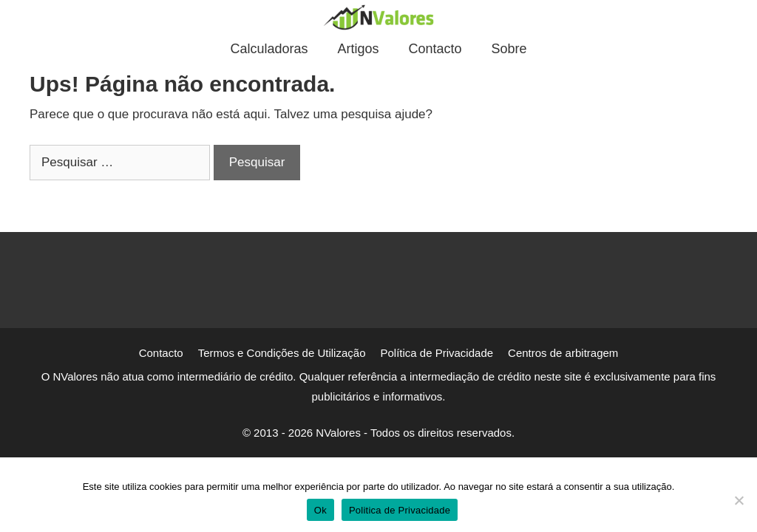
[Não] (739, 500)
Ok (320, 510)
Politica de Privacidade (400, 510)
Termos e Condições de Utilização (282, 353)
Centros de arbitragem (563, 353)
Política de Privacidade (437, 353)
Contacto (435, 49)
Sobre (509, 49)
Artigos (358, 49)
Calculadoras (269, 49)
